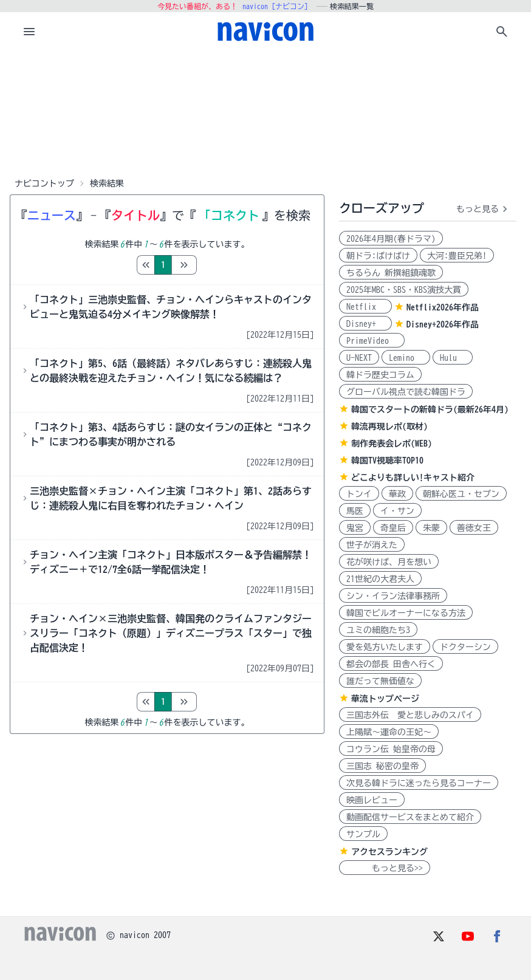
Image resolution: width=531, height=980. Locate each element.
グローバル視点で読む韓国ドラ (406, 392)
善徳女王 (474, 528)
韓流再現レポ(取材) (389, 427)
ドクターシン (465, 647)
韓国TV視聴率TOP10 (387, 461)
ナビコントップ (44, 183)
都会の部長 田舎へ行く (391, 664)
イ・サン (397, 511)
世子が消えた (372, 545)
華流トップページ (385, 699)
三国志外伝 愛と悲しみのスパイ (410, 715)
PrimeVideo (372, 341)
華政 (397, 494)
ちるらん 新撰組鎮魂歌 (391, 273)
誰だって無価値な (380, 681)
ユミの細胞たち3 (378, 630)
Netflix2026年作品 (443, 307)
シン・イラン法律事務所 (393, 596)
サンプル (363, 834)
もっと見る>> (385, 868)
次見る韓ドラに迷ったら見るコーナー (419, 783)
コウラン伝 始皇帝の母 (391, 749)
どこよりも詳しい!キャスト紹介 (413, 478)
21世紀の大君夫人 (380, 579)
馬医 (355, 511)
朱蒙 (431, 528)
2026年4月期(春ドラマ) (391, 239)
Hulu (453, 358)
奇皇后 (393, 528)
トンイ (359, 494)
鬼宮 (355, 528)
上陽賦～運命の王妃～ (389, 732)
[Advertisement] (265, 112)
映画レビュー (372, 800)
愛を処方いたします (385, 647)
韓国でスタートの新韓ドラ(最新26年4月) (430, 409)
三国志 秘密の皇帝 (382, 766)
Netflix (365, 307)
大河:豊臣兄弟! (457, 256)
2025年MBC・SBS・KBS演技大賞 (404, 290)
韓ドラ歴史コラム (380, 375)
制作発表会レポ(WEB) (392, 444)
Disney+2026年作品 (443, 324)
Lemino (406, 358)
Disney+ (365, 324)
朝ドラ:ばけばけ (378, 256)
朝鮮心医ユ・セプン (461, 494)
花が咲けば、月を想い (389, 562)
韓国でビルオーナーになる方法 (406, 613)
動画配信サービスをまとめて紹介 (410, 817)
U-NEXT (359, 358)
